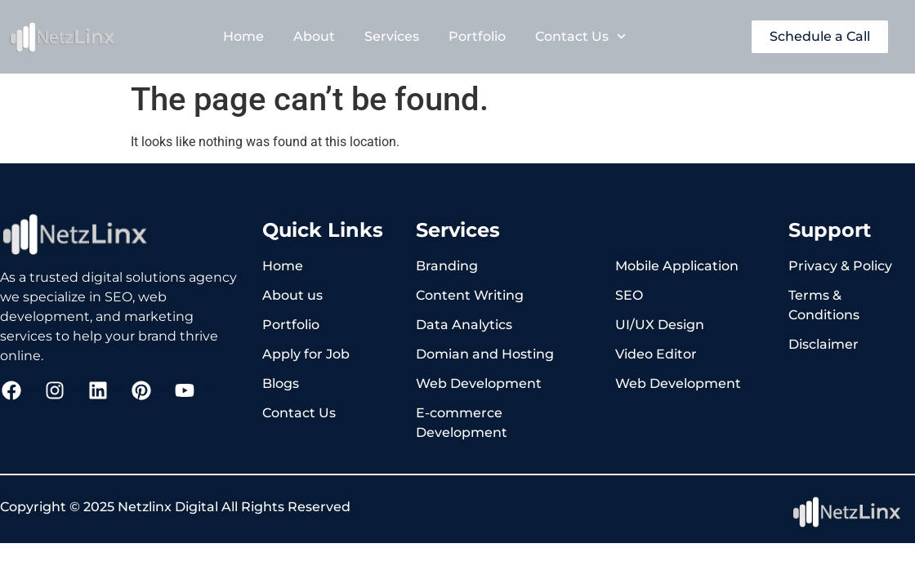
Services (392, 36)
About (314, 36)
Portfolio (477, 36)
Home (243, 36)
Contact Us (580, 36)
